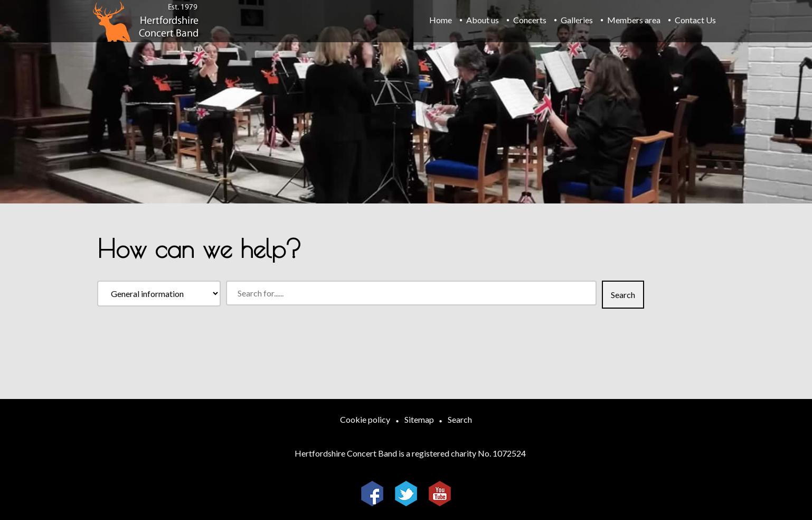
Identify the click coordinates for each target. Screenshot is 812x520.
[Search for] (411, 293)
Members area (634, 20)
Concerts (530, 20)
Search (460, 419)
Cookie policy (365, 419)
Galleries (577, 20)
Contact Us (695, 20)
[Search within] (159, 294)
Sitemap (419, 419)
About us (483, 20)
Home (441, 20)
